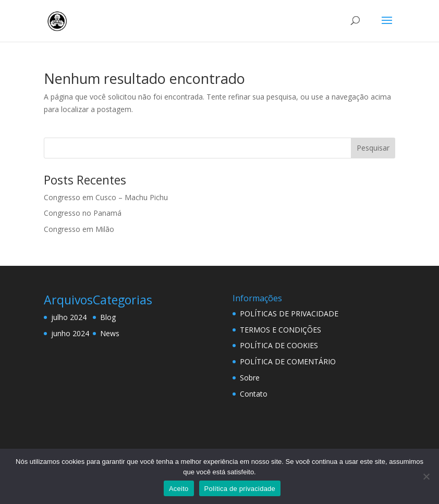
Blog (108, 317)
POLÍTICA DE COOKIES (279, 345)
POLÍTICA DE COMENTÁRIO (288, 361)
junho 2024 (70, 333)
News (110, 333)
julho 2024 (69, 317)
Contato (254, 394)
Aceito (179, 489)
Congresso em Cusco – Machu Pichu (106, 197)
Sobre (250, 378)
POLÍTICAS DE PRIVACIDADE (289, 314)
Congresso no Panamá (83, 213)
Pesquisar (373, 148)
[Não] (426, 476)
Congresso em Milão (79, 229)
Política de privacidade (240, 489)
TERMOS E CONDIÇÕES (281, 330)
